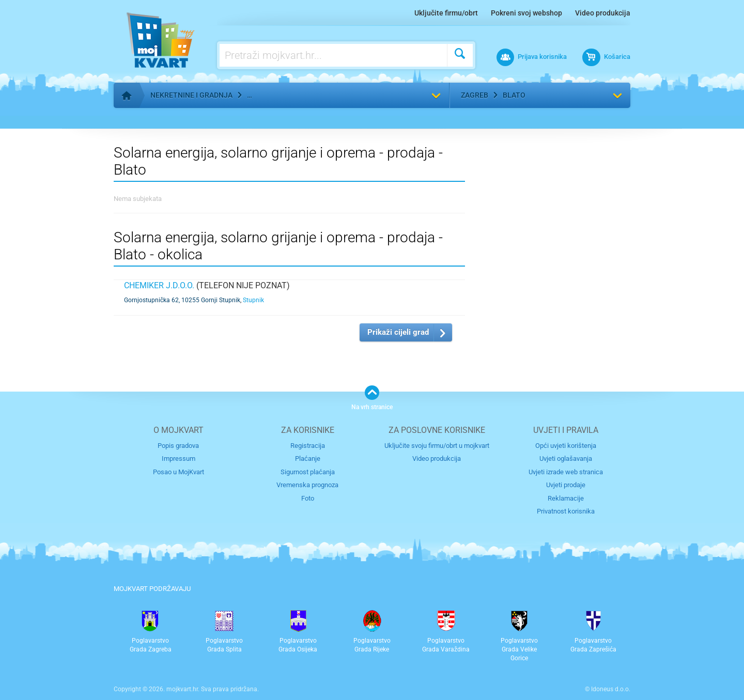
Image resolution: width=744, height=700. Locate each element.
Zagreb (475, 95)
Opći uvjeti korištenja (566, 446)
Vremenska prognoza (307, 485)
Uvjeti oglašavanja (566, 458)
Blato (514, 95)
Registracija (308, 446)
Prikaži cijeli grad (398, 332)
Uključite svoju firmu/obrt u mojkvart (437, 446)
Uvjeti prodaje (566, 485)
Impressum (179, 458)
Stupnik (253, 300)
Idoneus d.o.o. (611, 689)
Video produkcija (603, 13)
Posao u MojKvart (179, 472)
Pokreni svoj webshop (526, 13)
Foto (308, 498)
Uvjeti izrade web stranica (566, 472)
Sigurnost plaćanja (308, 472)
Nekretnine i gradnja (191, 95)
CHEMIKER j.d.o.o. (159, 285)
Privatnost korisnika (566, 511)
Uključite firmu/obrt (446, 13)
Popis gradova (178, 446)
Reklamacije (566, 498)
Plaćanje (308, 458)
